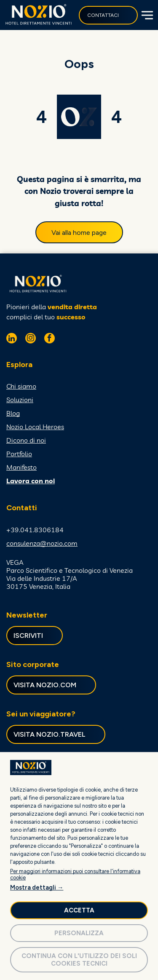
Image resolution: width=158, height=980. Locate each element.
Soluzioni (20, 400)
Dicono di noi (26, 440)
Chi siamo (21, 386)
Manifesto (21, 467)
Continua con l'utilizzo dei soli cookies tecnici (79, 960)
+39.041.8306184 (35, 530)
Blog (13, 413)
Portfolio (19, 454)
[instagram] (31, 339)
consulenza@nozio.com (42, 543)
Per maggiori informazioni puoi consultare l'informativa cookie (75, 874)
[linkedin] (12, 339)
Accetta (79, 910)
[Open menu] (146, 15)
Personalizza (79, 933)
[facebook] (50, 339)
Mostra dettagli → (37, 887)
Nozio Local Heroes (35, 427)
